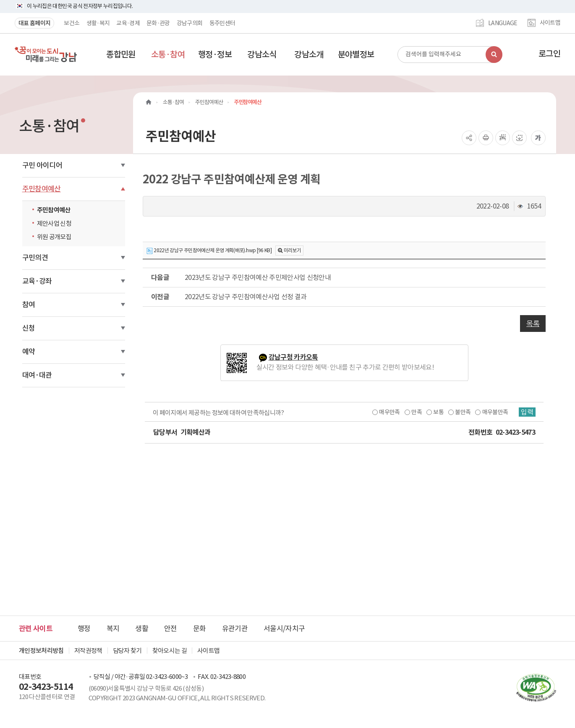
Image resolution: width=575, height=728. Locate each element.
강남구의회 (190, 23)
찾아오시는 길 (170, 651)
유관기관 (235, 629)
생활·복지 (98, 23)
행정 (84, 629)
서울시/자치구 (284, 629)
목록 (533, 324)
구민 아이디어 (42, 165)
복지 (113, 629)
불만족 (463, 412)
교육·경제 (128, 23)
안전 (171, 629)
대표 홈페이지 (34, 23)
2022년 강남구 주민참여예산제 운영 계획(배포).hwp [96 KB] (209, 251)
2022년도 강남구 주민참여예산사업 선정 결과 (246, 297)
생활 (142, 629)
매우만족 (389, 412)
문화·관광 (158, 23)
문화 (200, 629)
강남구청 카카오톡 (293, 357)
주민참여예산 (42, 189)
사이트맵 (550, 23)
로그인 (549, 54)
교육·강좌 (37, 281)
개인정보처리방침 (41, 651)
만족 (417, 412)
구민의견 (35, 258)
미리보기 (292, 250)
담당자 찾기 (127, 651)
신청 (29, 328)
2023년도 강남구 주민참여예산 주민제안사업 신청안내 (258, 277)
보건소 (72, 23)
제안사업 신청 (54, 223)
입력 (527, 412)
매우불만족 (495, 412)
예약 (29, 352)
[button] (121, 55)
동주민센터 (222, 23)
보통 (438, 412)
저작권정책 (88, 651)
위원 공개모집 (54, 237)
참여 (29, 305)
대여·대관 (37, 375)
